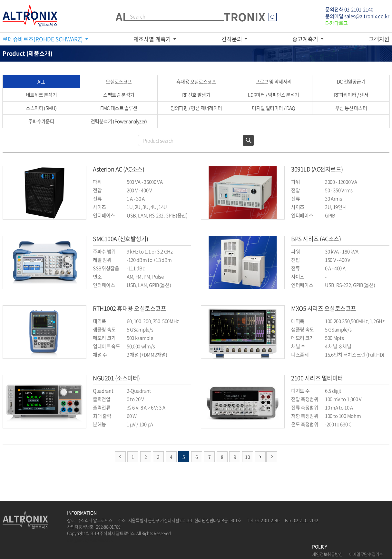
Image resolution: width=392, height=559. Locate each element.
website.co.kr (102, 539)
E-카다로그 (337, 23)
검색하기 (248, 140)
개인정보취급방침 (327, 554)
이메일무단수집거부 (366, 554)
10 (247, 457)
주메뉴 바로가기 (0, 0)
